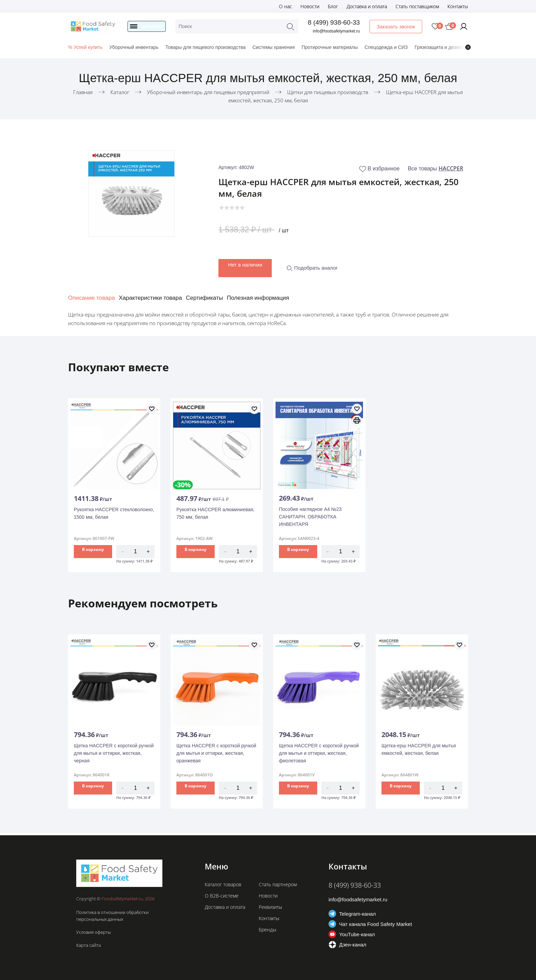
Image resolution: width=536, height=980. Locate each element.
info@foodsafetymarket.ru (337, 31)
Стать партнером (278, 884)
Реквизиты (270, 907)
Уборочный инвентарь (134, 47)
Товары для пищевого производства (206, 47)
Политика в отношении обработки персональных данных (112, 916)
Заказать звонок (396, 27)
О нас (285, 6)
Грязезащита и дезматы (441, 47)
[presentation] (468, 47)
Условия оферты (93, 932)
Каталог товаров (223, 884)
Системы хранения (273, 47)
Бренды (267, 930)
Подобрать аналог (312, 266)
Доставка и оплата (367, 6)
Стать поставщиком (417, 6)
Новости (310, 6)
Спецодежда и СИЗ (386, 47)
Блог (333, 6)
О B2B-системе (222, 896)
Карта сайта (89, 945)
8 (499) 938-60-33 (334, 22)
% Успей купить (85, 47)
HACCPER (451, 168)
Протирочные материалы (330, 47)
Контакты (458, 6)
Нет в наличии (245, 263)
